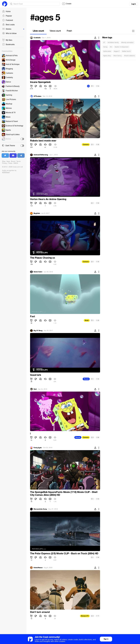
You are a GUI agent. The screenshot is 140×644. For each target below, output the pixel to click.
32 (98, 203)
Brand (13, 161)
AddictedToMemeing (41, 155)
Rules (10, 163)
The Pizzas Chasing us (43, 258)
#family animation (127, 42)
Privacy (5, 163)
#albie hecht (126, 51)
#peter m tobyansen (122, 47)
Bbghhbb (37, 213)
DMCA (16, 163)
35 (98, 557)
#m (111, 47)
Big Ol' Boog (38, 331)
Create (67, 4)
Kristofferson (38, 568)
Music (87, 320)
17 (98, 616)
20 (98, 144)
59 (98, 437)
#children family (113, 42)
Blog (4, 161)
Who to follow (9, 33)
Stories (13, 29)
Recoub (86, 379)
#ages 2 (117, 51)
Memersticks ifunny (40, 509)
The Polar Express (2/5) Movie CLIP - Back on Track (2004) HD (64, 554)
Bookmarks (8, 45)
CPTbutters (37, 96)
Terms (18, 161)
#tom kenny (118, 56)
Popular (7, 16)
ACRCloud (6, 172)
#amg (105, 47)
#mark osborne (129, 56)
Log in (134, 4)
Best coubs (8, 25)
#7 (104, 42)
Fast (32, 316)
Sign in (106, 639)
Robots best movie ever (43, 141)
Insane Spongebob (40, 82)
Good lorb (35, 375)
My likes (7, 40)
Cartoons (86, 145)
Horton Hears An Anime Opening (48, 199)
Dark (35, 389)
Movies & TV (85, 616)
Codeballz (37, 38)
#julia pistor (107, 51)
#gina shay (107, 56)
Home (6, 12)
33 (98, 262)
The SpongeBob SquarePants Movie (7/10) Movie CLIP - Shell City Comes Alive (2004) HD (64, 494)
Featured (7, 20)
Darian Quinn (38, 272)
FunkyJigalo (38, 448)
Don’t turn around (40, 612)
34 (98, 86)
